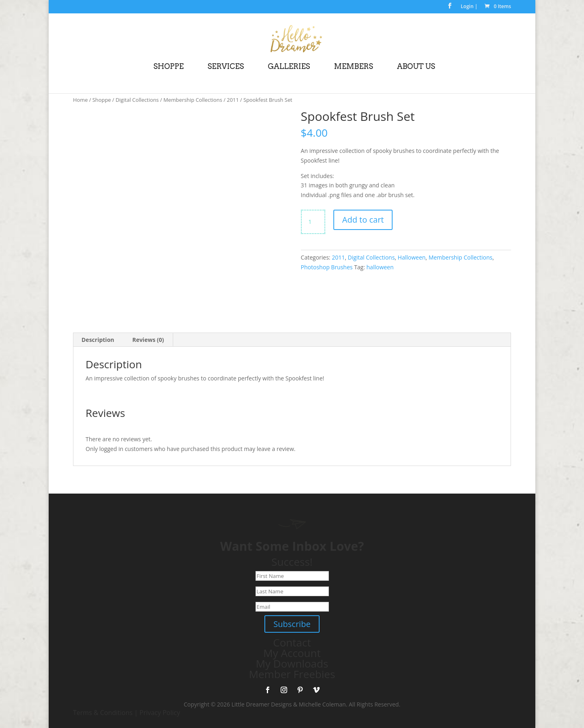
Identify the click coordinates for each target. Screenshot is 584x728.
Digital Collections (137, 100)
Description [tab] (98, 340)
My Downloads (292, 664)
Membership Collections (193, 100)
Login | (469, 7)
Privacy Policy (160, 713)
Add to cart (363, 220)
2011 (233, 100)
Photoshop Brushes (327, 267)
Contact (292, 642)
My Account (292, 653)
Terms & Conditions (103, 713)
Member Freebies (292, 674)
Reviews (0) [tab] (148, 340)
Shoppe (102, 100)
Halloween (412, 257)
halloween (380, 267)
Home (80, 100)
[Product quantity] (313, 222)
